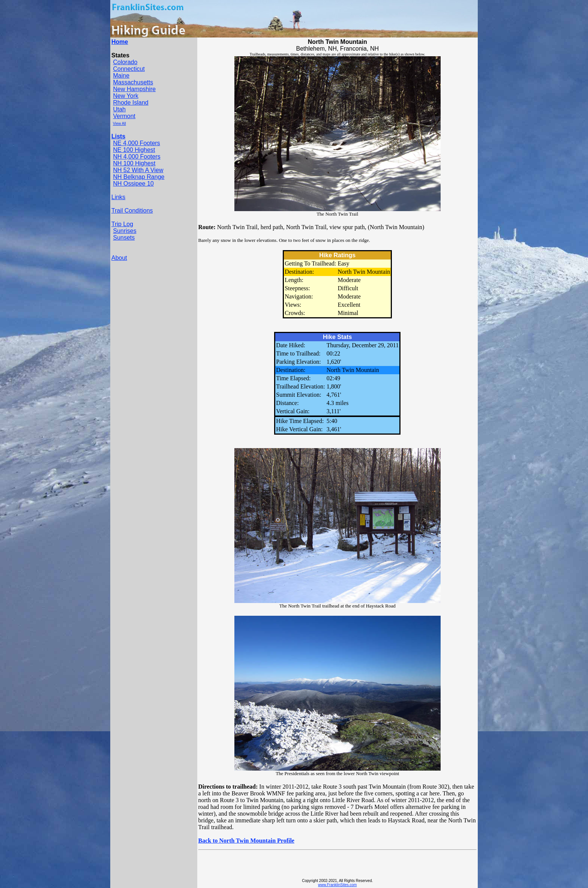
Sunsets (124, 238)
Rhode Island (130, 103)
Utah (119, 109)
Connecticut (129, 69)
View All (119, 124)
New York (126, 96)
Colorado (125, 62)
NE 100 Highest (134, 150)
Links (118, 197)
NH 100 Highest (134, 163)
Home (120, 42)
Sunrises (124, 231)
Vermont (124, 116)
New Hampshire (134, 89)
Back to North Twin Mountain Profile (246, 841)
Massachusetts (133, 82)
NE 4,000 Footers (136, 143)
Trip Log (122, 224)
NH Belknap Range (139, 177)
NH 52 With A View (138, 170)
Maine (121, 76)
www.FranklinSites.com (337, 885)
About (119, 258)
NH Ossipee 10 (133, 184)
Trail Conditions (132, 211)
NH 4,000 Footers (136, 157)
